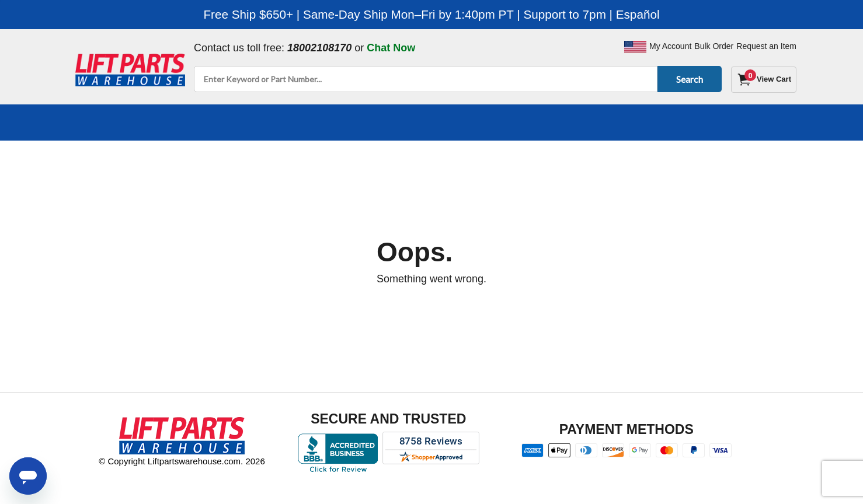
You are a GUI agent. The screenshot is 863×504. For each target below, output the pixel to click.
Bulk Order (714, 46)
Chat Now (391, 48)
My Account (670, 46)
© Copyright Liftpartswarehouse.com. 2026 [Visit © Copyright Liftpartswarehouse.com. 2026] (182, 461)
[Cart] (764, 80)
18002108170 (319, 48)
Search (688, 79)
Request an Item (766, 46)
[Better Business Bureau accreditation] (338, 453)
